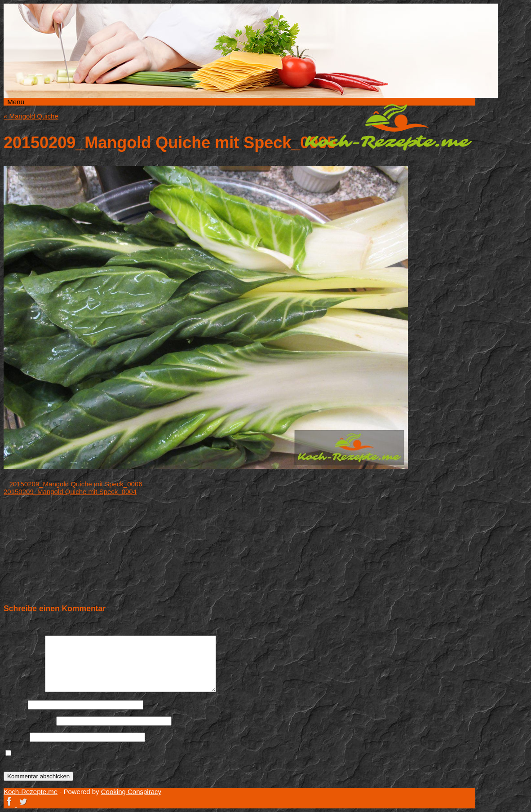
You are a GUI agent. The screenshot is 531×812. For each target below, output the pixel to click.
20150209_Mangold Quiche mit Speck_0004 (70, 492)
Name (15, 704)
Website (16, 737)
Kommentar (23, 690)
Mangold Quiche (31, 116)
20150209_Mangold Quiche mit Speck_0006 (76, 484)
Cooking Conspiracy (131, 792)
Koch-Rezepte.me (388, 127)
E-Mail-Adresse (29, 721)
